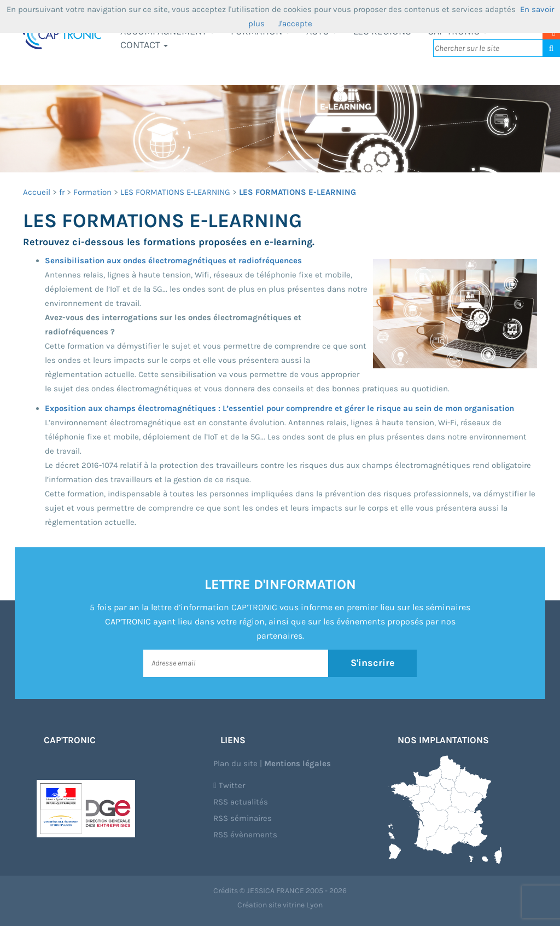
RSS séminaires (243, 818)
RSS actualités (241, 802)
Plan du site (235, 763)
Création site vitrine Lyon (280, 905)
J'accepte (295, 24)
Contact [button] (144, 45)
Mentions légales (297, 763)
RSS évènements (245, 835)
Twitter (229, 785)
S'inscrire (373, 663)
